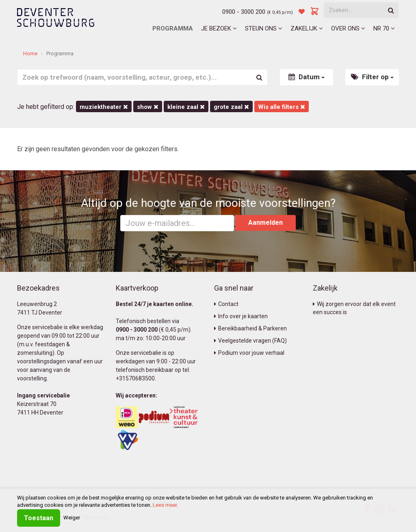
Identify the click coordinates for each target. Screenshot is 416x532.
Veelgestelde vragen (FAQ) (250, 341)
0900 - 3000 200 (244, 12)
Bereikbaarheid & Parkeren (250, 328)
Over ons (348, 28)
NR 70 (384, 28)
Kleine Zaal (186, 107)
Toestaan (39, 518)
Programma (173, 28)
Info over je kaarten (241, 316)
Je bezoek (219, 28)
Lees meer (165, 505)
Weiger (72, 518)
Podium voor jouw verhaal (249, 353)
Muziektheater (104, 107)
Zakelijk (307, 28)
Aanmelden (265, 223)
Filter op (372, 77)
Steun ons (264, 28)
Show (148, 107)
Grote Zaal (231, 107)
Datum (307, 77)
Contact (226, 304)
